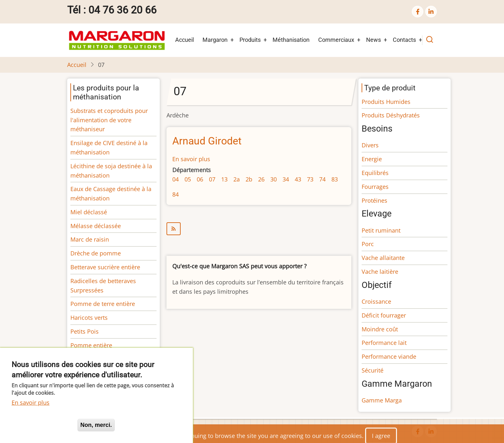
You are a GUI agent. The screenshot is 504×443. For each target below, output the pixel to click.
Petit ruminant (381, 230)
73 (310, 179)
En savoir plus (191, 159)
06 (200, 179)
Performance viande (389, 356)
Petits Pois (85, 331)
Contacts (404, 40)
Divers (370, 145)
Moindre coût (380, 329)
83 (335, 179)
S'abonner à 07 (259, 229)
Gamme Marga (382, 400)
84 (175, 194)
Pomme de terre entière (103, 304)
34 (286, 179)
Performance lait (384, 343)
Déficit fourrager (384, 315)
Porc (368, 244)
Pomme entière (91, 345)
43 (298, 179)
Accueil (184, 40)
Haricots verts (89, 318)
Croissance (376, 301)
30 (274, 179)
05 (188, 179)
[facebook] (418, 12)
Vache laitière (380, 272)
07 (212, 179)
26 (261, 179)
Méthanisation (291, 40)
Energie (372, 159)
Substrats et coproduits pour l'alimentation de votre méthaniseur (109, 120)
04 (175, 179)
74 (322, 179)
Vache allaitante (383, 258)
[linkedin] (431, 12)
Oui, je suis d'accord (42, 425)
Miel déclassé (89, 212)
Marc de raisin (90, 239)
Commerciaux (336, 40)
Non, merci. (96, 425)
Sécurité (373, 370)
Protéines (374, 200)
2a (237, 179)
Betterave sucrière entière (105, 267)
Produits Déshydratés (391, 115)
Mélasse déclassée (96, 226)
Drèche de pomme (96, 253)
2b (249, 179)
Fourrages (375, 187)
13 (224, 179)
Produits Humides (386, 102)
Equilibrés (375, 173)
